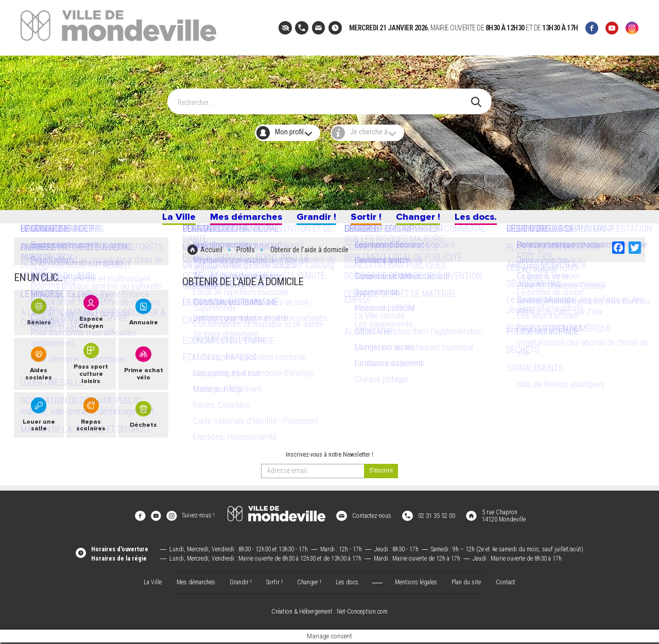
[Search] (324, 97)
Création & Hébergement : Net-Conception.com (329, 613)
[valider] (381, 480)
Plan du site (466, 584)
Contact (506, 584)
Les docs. (484, 220)
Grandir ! (315, 220)
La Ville (170, 220)
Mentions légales (416, 584)
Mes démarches (240, 220)
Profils (246, 256)
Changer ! (423, 220)
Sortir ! (368, 220)
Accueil (211, 256)
